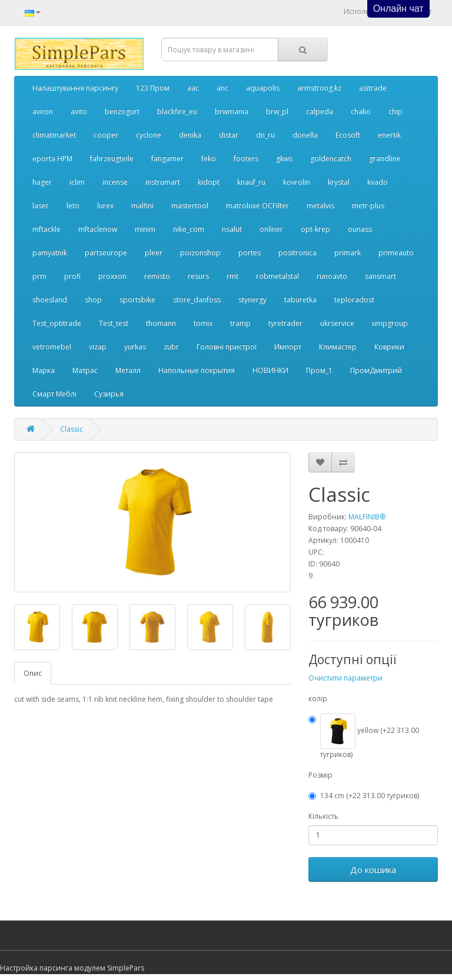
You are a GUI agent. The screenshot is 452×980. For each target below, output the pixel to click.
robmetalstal (277, 276)
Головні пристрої (227, 347)
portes (250, 253)
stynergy (252, 300)
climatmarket (54, 135)
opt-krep (315, 229)
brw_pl (277, 111)
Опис (33, 673)
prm (39, 276)
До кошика (373, 869)
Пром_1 (319, 370)
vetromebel (52, 347)
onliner (271, 229)
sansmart (380, 276)
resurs (198, 276)
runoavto (332, 276)
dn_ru (265, 135)
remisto (157, 276)
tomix (203, 323)
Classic (72, 429)
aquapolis (263, 88)
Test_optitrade (57, 323)
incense (115, 182)
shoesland (50, 300)
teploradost (354, 300)
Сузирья (109, 394)
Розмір (320, 775)
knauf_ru (251, 182)
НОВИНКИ (270, 370)
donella (305, 135)
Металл (128, 370)
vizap (98, 347)
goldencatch (331, 159)
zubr (171, 347)
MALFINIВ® (367, 517)
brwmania (232, 111)
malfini (142, 206)
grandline (385, 159)
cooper (106, 135)
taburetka (300, 300)
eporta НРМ (52, 159)
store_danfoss (197, 300)
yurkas (135, 347)
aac (193, 88)
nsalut (232, 229)
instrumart (163, 182)
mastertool (190, 206)
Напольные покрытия (197, 370)
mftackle (46, 229)
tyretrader (285, 323)
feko (209, 159)
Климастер (338, 347)
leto (73, 206)
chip (395, 111)
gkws (284, 159)
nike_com (189, 229)
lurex (105, 206)
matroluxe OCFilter (257, 206)
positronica (298, 253)
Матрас (85, 370)
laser (41, 206)
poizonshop (200, 253)
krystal (339, 182)
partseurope (106, 253)
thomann (161, 323)
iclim (77, 182)
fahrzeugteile (112, 159)
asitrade (373, 88)
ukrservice (337, 323)
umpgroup (390, 323)
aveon (43, 111)
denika (190, 135)
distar (229, 135)
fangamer (167, 159)
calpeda (320, 111)
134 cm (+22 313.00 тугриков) (364, 796)
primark (348, 253)
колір (318, 699)
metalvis (320, 206)
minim (145, 229)
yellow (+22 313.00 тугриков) (364, 736)
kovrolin (297, 182)
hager (42, 182)
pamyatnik (50, 253)
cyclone (149, 135)
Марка (44, 370)
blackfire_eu (177, 111)
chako (361, 111)
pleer (154, 253)
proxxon (112, 276)
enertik (389, 135)
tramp (240, 323)
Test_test (114, 323)
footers (246, 159)
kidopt (209, 182)
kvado (378, 182)
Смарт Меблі (54, 394)
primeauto (396, 253)
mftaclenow (98, 229)
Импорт (288, 347)
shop (93, 300)
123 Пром (153, 88)
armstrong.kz (319, 88)
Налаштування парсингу (75, 88)
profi (72, 276)
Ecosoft (348, 135)
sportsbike (137, 300)
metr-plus (368, 206)
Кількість (323, 816)
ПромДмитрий (376, 370)
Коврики (389, 347)
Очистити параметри (345, 678)
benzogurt (122, 111)
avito (79, 111)
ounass (360, 229)
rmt (232, 276)
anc (222, 88)
